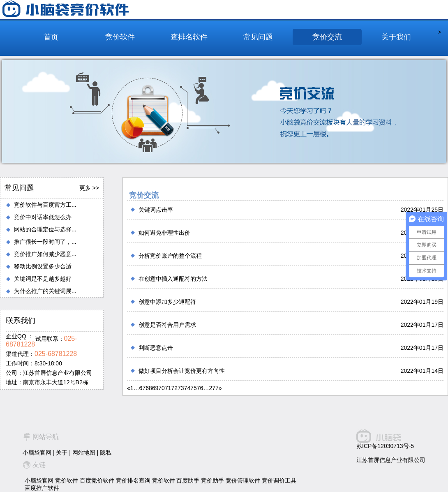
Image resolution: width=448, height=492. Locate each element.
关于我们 (396, 37)
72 (174, 388)
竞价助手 (212, 480)
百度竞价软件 (97, 480)
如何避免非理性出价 (164, 233)
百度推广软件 (42, 488)
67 (143, 388)
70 (162, 388)
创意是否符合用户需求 (167, 325)
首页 (51, 37)
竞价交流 (327, 37)
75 (194, 388)
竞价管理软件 (243, 480)
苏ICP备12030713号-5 (385, 446)
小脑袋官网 (37, 453)
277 (214, 388)
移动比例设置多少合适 (43, 266)
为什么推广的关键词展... (45, 291)
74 (187, 388)
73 (181, 388)
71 (168, 388)
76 (200, 388)
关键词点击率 (156, 210)
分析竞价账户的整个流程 (170, 256)
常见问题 (258, 37)
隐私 (106, 453)
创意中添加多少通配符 (167, 302)
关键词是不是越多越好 (43, 279)
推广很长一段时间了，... (45, 242)
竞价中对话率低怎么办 (43, 217)
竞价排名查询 (133, 480)
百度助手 (188, 480)
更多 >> (89, 188)
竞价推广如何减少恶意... (45, 254)
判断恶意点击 (156, 348)
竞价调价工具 (279, 480)
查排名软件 (189, 37)
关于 (62, 453)
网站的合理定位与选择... (45, 229)
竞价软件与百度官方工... (45, 205)
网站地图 (84, 453)
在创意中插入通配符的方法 (173, 279)
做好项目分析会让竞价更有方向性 (182, 371)
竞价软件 (120, 37)
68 (149, 388)
